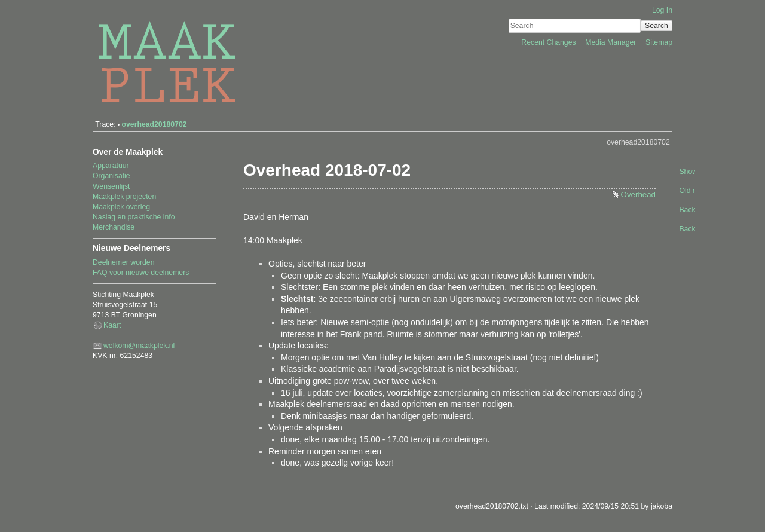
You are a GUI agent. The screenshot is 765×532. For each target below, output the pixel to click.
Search (657, 26)
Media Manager (612, 42)
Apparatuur (111, 166)
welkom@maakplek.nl (139, 346)
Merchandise (114, 227)
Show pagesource (686, 172)
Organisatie (111, 176)
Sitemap (659, 42)
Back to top (686, 229)
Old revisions (686, 191)
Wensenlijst (111, 186)
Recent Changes (550, 42)
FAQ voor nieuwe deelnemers (141, 273)
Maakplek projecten (124, 197)
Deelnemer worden (124, 262)
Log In (662, 10)
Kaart (112, 325)
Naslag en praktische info (134, 217)
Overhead (638, 195)
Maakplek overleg (121, 207)
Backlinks (686, 210)
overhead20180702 (154, 124)
